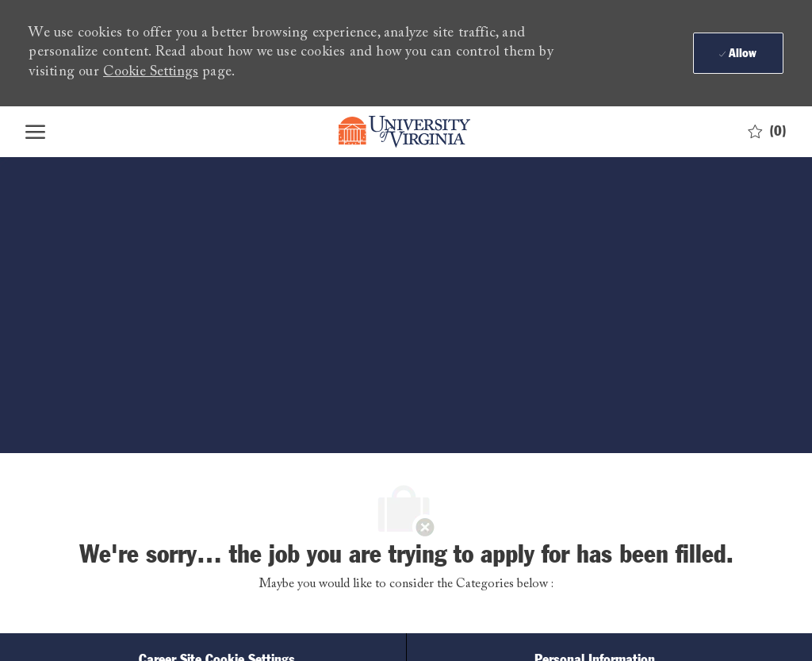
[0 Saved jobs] (767, 132)
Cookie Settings (151, 72)
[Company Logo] (404, 132)
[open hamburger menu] (35, 132)
